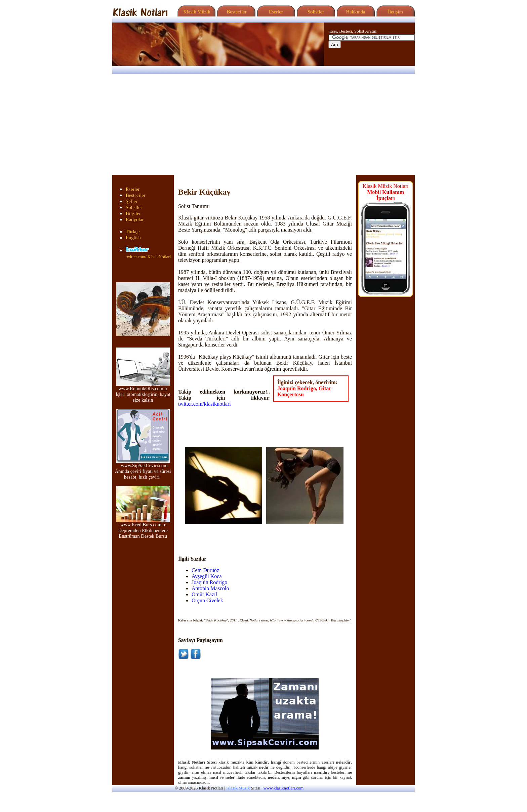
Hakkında (355, 12)
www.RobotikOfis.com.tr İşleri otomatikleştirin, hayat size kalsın (143, 392)
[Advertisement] (263, 124)
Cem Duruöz (205, 570)
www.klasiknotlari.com (283, 788)
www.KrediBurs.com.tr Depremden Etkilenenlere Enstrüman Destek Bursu (143, 528)
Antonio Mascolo (210, 588)
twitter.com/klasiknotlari (205, 404)
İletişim (395, 12)
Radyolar (135, 219)
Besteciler (235, 12)
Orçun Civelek (207, 600)
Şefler (132, 201)
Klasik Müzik (196, 12)
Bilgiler (133, 213)
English (133, 238)
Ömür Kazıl (204, 594)
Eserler (275, 12)
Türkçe (133, 232)
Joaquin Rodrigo (209, 582)
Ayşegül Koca (207, 576)
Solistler (315, 12)
